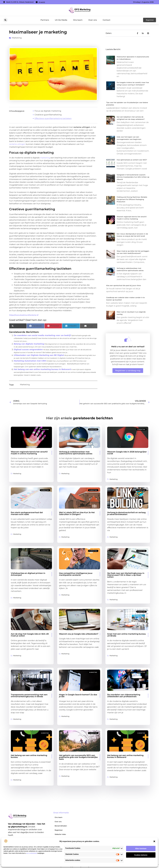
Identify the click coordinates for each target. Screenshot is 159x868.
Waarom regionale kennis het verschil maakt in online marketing (29, 453)
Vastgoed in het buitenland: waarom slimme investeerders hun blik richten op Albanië (133, 177)
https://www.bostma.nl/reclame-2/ (24, 315)
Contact (107, 20)
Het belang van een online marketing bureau (29, 756)
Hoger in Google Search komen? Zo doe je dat (78, 696)
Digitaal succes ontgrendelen (28, 350)
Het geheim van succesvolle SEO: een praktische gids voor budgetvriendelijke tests (78, 757)
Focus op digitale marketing (48, 111)
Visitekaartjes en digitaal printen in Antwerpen (28, 574)
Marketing (17, 38)
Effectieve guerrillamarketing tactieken (53, 118)
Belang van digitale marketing (29, 344)
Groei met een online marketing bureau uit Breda (127, 635)
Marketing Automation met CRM (30, 361)
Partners (45, 20)
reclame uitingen (17, 144)
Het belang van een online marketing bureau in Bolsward (42, 369)
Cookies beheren (141, 855)
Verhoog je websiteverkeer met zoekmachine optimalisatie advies (76, 453)
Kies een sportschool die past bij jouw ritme (124, 285)
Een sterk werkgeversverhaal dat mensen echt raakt (27, 513)
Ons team (78, 20)
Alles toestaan (141, 849)
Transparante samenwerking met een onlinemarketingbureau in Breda (29, 696)
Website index (60, 834)
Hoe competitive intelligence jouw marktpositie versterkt (76, 574)
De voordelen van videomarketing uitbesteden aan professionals (124, 696)
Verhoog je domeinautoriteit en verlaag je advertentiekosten (126, 513)
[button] (154, 841)
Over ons (93, 20)
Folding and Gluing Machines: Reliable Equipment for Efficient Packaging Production (132, 199)
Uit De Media (61, 20)
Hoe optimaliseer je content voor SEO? (132, 160)
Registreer (59, 830)
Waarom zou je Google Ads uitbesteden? (79, 634)
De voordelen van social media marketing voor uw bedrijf (42, 335)
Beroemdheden (61, 826)
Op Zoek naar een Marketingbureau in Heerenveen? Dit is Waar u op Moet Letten (126, 575)
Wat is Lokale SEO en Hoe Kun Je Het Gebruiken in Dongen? (77, 513)
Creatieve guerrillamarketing (48, 115)
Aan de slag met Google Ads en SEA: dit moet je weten (30, 635)
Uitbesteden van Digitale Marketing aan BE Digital (39, 355)
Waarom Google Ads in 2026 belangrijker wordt (127, 453)
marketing (45, 158)
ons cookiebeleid (32, 853)
